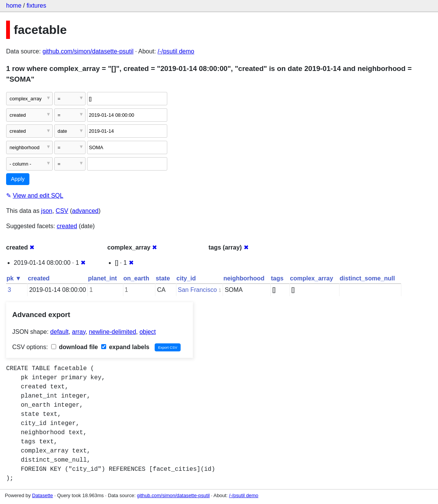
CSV (62, 211)
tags (277, 278)
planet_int (103, 278)
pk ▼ (14, 278)
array (79, 332)
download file (75, 347)
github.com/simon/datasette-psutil (88, 51)
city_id (186, 278)
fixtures (36, 6)
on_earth (136, 278)
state (163, 278)
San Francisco (197, 290)
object (148, 332)
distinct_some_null (367, 278)
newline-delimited (113, 332)
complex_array (311, 278)
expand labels (125, 347)
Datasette (43, 495)
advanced (85, 211)
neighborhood (244, 278)
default (60, 332)
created (67, 226)
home (14, 6)
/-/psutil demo (176, 51)
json (47, 211)
